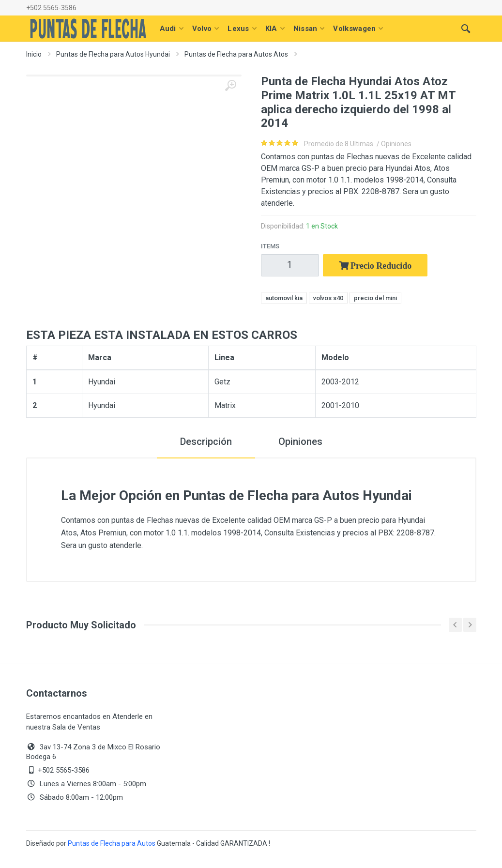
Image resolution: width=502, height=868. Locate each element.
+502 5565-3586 (51, 8)
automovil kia (284, 298)
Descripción (206, 442)
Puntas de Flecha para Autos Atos (236, 54)
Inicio (34, 54)
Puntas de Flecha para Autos (112, 843)
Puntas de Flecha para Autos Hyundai (113, 54)
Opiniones (300, 442)
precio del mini (375, 298)
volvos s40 (328, 298)
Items (270, 246)
